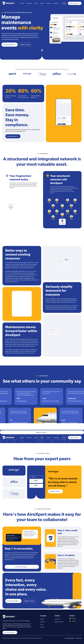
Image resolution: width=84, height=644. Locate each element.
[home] (8, 3)
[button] (22, 3)
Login (64, 3)
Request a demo (25, 45)
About (36, 3)
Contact (49, 3)
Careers (42, 3)
